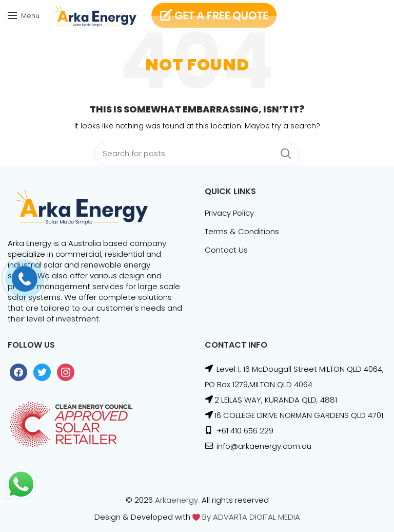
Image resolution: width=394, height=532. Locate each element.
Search (286, 154)
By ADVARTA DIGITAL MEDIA (250, 517)
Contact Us (226, 250)
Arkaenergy (176, 500)
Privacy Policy (229, 213)
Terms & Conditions (242, 231)
